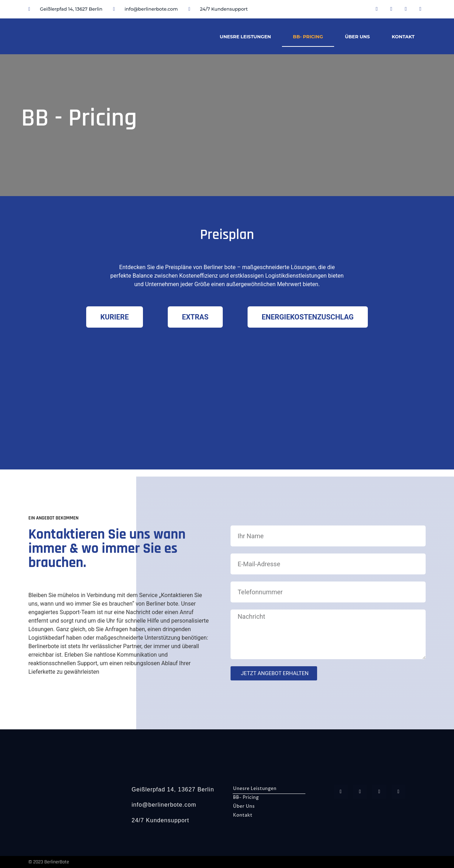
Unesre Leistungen (245, 37)
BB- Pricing (308, 37)
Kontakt (403, 37)
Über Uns (358, 37)
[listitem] (227, 276)
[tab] (115, 317)
